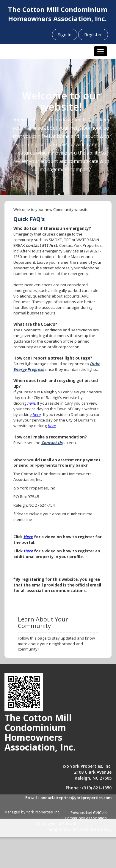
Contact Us (52, 443)
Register (93, 34)
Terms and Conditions (66, 829)
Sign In (65, 34)
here (31, 403)
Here (28, 537)
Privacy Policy (99, 829)
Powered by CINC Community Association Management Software (72, 818)
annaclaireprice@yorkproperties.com (76, 798)
